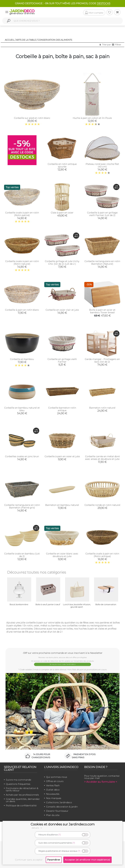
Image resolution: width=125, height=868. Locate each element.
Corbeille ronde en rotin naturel (102, 505)
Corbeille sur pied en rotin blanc (32, 118)
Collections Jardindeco (59, 802)
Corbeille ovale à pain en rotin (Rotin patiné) (22, 214)
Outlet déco (53, 790)
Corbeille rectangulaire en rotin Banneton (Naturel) (102, 263)
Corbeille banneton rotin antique (62, 409)
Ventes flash (53, 785)
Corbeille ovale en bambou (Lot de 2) (22, 555)
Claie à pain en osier (62, 213)
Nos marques (54, 798)
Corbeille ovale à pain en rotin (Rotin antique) (102, 555)
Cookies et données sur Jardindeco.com (63, 824)
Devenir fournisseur (57, 811)
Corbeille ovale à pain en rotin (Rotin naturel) (22, 263)
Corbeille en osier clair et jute (62, 310)
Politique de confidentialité (21, 806)
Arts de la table (26, 40)
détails (37, 828)
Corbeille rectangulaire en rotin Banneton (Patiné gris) (22, 506)
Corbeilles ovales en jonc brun (22, 456)
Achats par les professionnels (22, 795)
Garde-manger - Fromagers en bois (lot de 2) (102, 360)
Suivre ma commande (18, 780)
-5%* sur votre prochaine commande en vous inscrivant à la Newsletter (62, 653)
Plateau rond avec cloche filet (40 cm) (102, 165)
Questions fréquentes (18, 784)
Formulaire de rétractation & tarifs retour (22, 789)
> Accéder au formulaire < (101, 782)
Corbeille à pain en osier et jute (62, 456)
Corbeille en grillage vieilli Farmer (62, 360)
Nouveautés (53, 794)
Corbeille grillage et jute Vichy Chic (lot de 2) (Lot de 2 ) (62, 263)
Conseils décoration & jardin (62, 807)
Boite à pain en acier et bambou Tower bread (102, 311)
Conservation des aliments (55, 40)
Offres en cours (55, 781)
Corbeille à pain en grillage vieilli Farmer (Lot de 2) (102, 214)
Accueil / (10, 40)
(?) (59, 835)
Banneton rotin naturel (102, 408)
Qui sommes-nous (57, 777)
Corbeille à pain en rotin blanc (22, 310)
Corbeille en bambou (22, 359)
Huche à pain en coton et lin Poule (92, 118)
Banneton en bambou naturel (62, 505)
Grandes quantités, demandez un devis (23, 800)
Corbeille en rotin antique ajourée (62, 165)
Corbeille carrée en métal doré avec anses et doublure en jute (102, 458)
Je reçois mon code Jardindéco (63, 664)
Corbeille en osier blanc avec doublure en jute (62, 555)
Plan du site (53, 815)
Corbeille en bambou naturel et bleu (22, 409)
